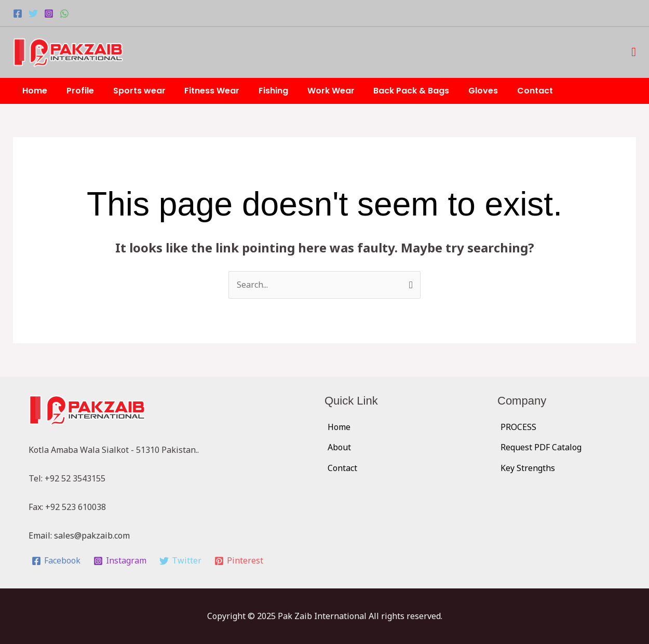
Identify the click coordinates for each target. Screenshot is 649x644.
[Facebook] (18, 14)
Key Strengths (528, 468)
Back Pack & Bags (396, 91)
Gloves (465, 91)
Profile (77, 91)
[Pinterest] (239, 561)
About (339, 447)
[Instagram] (49, 14)
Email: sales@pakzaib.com (79, 535)
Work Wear (317, 91)
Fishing (262, 91)
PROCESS (518, 427)
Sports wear (133, 91)
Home (34, 91)
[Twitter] (33, 14)
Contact (514, 91)
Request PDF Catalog (541, 447)
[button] (634, 52)
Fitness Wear (204, 91)
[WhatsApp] (64, 14)
